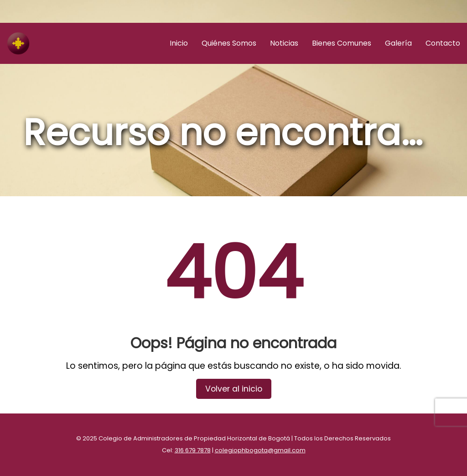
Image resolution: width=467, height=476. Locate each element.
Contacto (443, 43)
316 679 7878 (193, 450)
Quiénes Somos (229, 43)
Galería (398, 43)
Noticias (284, 43)
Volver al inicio (234, 389)
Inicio (179, 43)
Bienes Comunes (342, 43)
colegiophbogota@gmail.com (260, 450)
